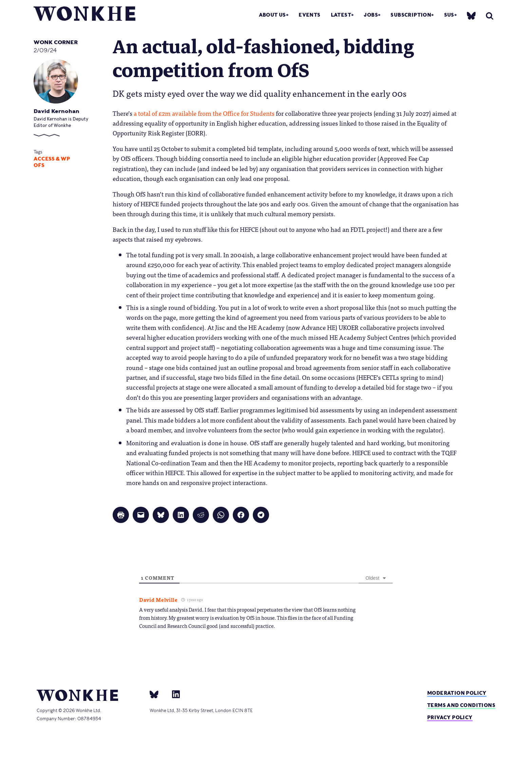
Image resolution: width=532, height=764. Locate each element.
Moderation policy (457, 693)
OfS (39, 165)
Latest (341, 15)
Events (309, 15)
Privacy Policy (450, 717)
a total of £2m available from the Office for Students (204, 113)
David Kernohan (56, 111)
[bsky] (471, 15)
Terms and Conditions (461, 705)
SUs (449, 15)
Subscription (411, 15)
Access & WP (52, 159)
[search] (490, 16)
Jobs (371, 15)
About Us (272, 15)
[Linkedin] (173, 694)
